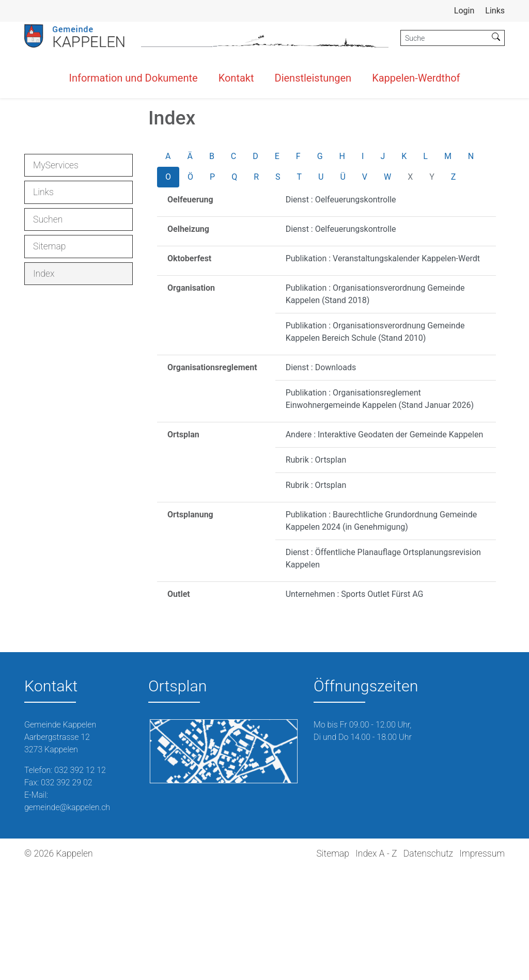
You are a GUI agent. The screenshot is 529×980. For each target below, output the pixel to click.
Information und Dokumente (133, 78)
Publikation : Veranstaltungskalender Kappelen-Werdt (383, 370)
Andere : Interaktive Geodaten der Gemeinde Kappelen (385, 546)
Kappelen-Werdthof (416, 78)
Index (62, 388)
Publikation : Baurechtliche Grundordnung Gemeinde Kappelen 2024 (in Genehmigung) (381, 632)
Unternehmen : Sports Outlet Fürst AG (355, 706)
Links (495, 11)
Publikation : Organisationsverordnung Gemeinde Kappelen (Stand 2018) (375, 406)
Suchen (48, 331)
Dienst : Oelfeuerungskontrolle (341, 311)
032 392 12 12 (80, 882)
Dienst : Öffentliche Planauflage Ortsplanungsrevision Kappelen (383, 670)
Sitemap (49, 358)
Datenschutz (428, 965)
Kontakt (236, 78)
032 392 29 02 (67, 894)
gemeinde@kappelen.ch (67, 919)
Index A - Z (376, 965)
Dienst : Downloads (321, 479)
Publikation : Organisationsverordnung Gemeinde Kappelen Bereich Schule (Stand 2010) (375, 443)
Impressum (482, 965)
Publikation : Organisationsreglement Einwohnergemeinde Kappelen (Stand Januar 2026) (380, 510)
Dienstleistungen (313, 78)
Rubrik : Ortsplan (316, 571)
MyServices (56, 277)
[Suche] (444, 38)
